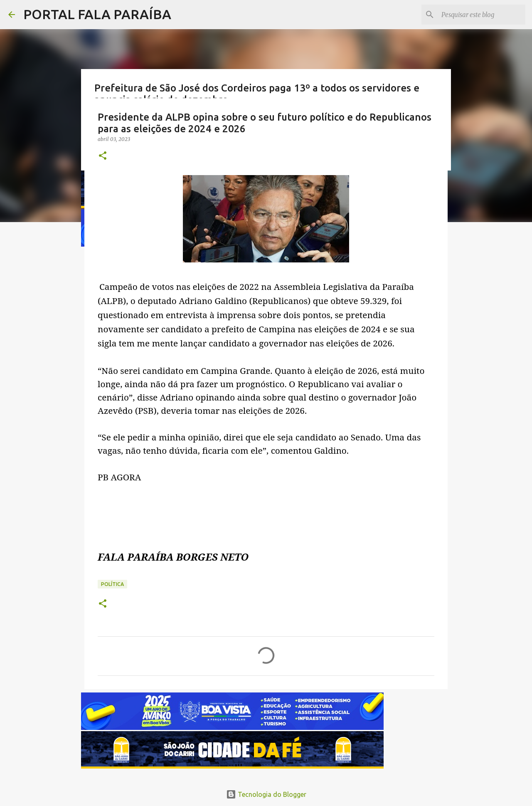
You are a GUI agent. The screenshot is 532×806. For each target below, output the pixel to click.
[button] (103, 156)
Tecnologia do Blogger (266, 794)
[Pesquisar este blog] (482, 15)
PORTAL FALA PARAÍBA (97, 14)
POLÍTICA (112, 584)
